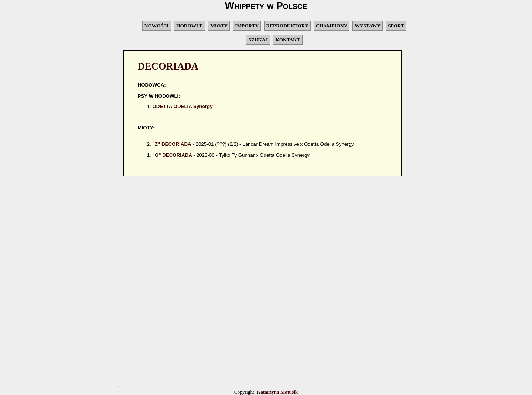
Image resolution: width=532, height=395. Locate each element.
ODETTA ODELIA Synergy (183, 106)
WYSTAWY (367, 26)
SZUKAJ (258, 40)
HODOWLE (190, 26)
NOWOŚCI (157, 26)
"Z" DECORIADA (172, 144)
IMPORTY (247, 26)
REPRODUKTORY (287, 26)
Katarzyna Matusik (277, 392)
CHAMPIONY (332, 26)
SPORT (396, 26)
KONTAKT (288, 40)
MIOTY (219, 26)
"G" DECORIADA (172, 155)
